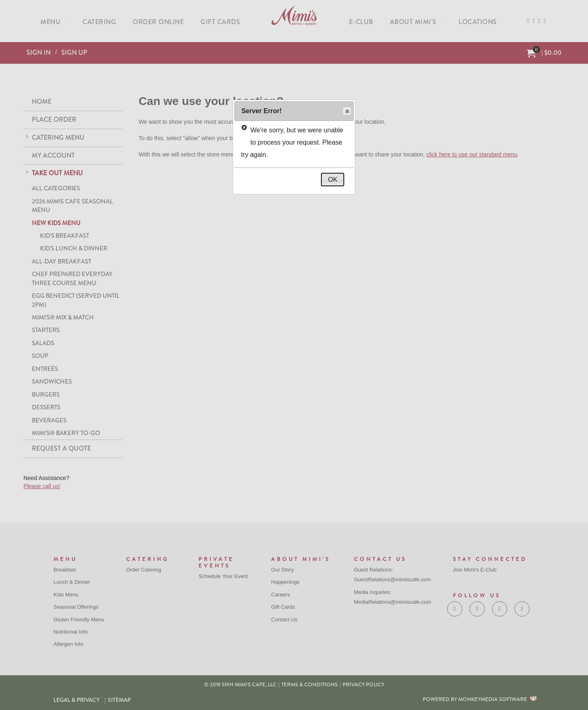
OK (333, 180)
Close (346, 111)
